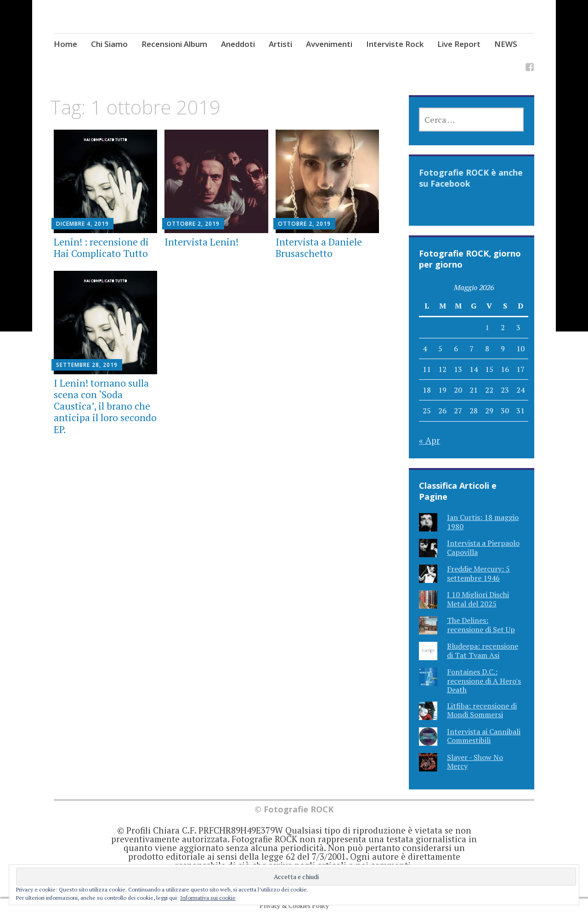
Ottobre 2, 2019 (193, 224)
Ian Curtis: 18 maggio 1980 (483, 522)
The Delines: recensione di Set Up (481, 625)
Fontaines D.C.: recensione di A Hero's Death (484, 680)
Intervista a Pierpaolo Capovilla (483, 547)
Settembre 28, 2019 (87, 365)
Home (65, 44)
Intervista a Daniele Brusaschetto (319, 248)
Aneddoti (238, 44)
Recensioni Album (174, 44)
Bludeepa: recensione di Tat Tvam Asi (483, 650)
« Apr (430, 440)
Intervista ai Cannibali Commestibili (484, 736)
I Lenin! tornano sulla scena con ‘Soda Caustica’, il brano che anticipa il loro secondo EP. (105, 406)
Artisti (280, 44)
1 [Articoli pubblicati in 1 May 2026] (487, 327)
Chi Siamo (109, 44)
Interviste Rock (395, 44)
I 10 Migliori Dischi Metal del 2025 (478, 599)
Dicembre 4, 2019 (82, 224)
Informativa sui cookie (208, 898)
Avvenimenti (329, 44)
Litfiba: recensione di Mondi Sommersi (482, 710)
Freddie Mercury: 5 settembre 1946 (478, 573)
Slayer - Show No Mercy (475, 762)
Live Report (459, 44)
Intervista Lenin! (201, 242)
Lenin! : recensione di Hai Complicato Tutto (101, 248)
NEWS (506, 44)
